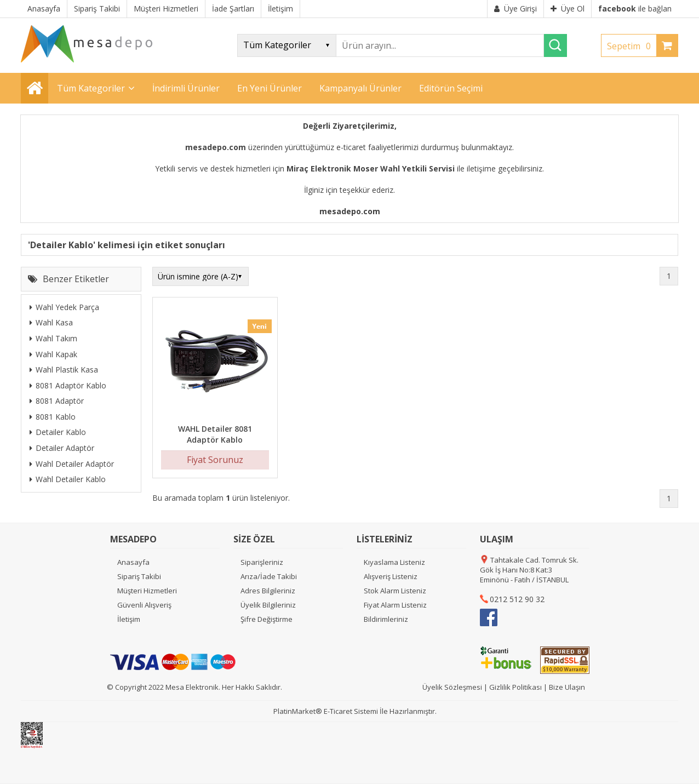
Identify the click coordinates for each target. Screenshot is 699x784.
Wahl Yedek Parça (64, 307)
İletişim (129, 619)
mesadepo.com (216, 147)
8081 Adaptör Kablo (68, 385)
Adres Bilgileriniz (268, 591)
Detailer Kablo (58, 432)
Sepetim (632, 46)
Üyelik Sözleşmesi (452, 687)
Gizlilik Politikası (515, 687)
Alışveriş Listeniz (391, 576)
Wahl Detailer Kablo (68, 479)
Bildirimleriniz (386, 619)
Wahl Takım (53, 338)
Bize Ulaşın (567, 687)
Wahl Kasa (51, 322)
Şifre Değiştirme (267, 619)
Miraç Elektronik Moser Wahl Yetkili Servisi (371, 168)
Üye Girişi (515, 8)
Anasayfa (133, 562)
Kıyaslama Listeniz (394, 562)
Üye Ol (568, 8)
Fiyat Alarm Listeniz (395, 605)
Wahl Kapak (53, 354)
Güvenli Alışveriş (144, 605)
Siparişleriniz (262, 562)
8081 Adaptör (57, 401)
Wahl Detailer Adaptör (72, 464)
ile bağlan (635, 8)
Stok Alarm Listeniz (395, 591)
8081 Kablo (53, 417)
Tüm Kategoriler (91, 88)
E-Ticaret (338, 711)
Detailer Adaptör (62, 448)
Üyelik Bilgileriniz (268, 605)
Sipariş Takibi (139, 576)
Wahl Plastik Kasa (64, 370)
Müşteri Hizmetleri (147, 591)
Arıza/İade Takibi (269, 576)
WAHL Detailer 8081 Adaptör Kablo (215, 434)
